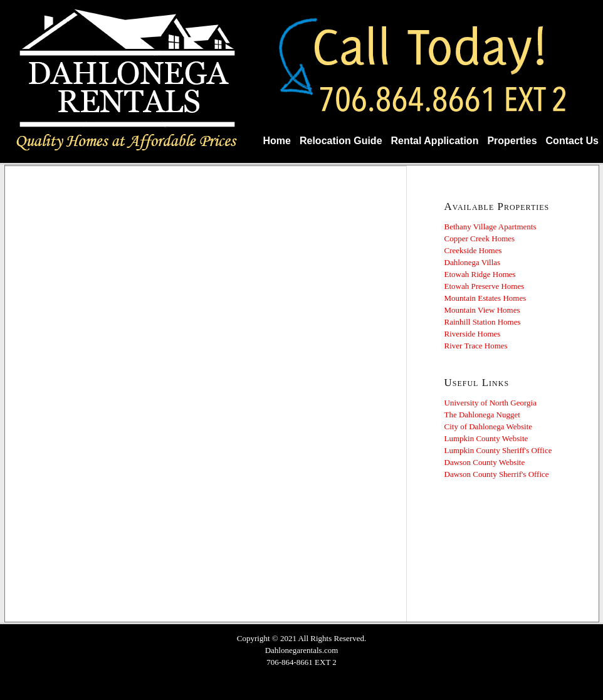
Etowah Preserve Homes (485, 286)
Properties (512, 141)
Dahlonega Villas (473, 262)
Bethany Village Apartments (490, 227)
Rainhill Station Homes (483, 322)
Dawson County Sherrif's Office (497, 474)
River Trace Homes (476, 346)
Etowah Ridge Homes (480, 274)
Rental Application (435, 141)
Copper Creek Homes (480, 238)
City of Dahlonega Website (489, 426)
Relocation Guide (341, 141)
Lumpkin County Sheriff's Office (498, 450)
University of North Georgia (490, 403)
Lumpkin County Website (486, 438)
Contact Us (572, 141)
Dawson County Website (485, 462)
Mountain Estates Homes (485, 298)
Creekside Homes (473, 250)
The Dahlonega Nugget (482, 415)
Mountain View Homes (482, 310)
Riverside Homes (473, 334)
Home (277, 141)
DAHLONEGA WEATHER (517, 551)
